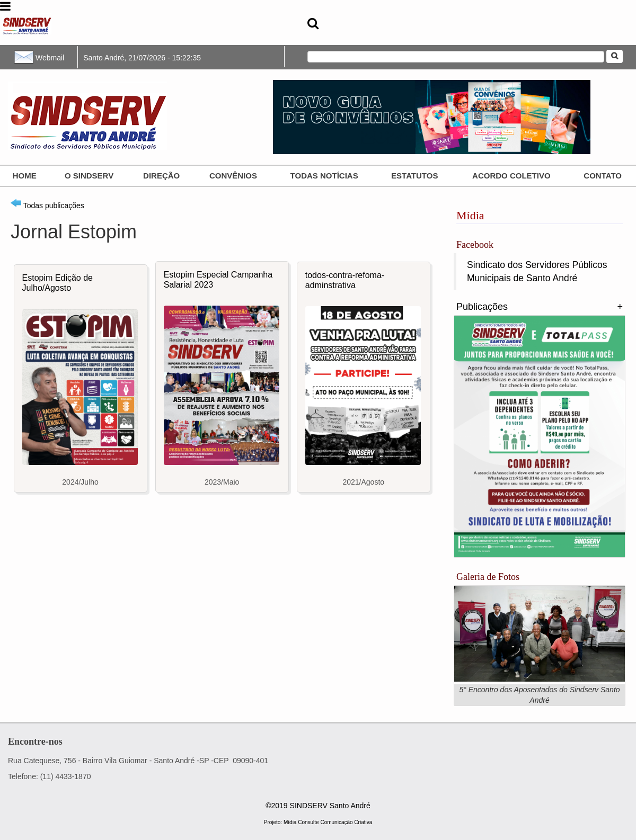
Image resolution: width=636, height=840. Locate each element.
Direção (161, 176)
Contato (603, 176)
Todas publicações (47, 205)
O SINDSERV (89, 176)
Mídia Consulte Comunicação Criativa (328, 822)
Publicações (482, 307)
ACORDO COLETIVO (511, 176)
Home (25, 176)
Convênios (233, 176)
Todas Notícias (324, 176)
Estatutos (414, 176)
